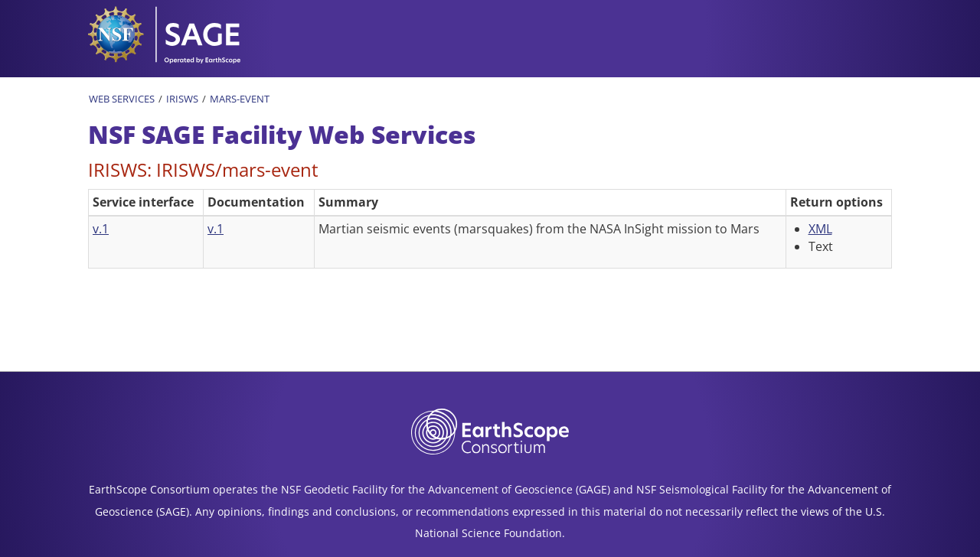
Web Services (122, 99)
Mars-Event (240, 99)
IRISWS (182, 99)
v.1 (101, 229)
